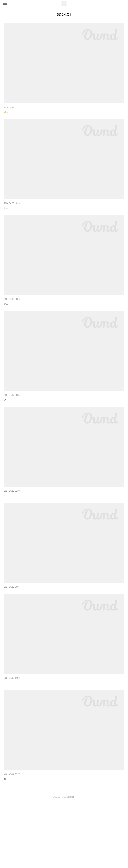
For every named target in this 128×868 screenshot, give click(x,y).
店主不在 (9, 217)
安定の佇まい (11, 835)
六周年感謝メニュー (14, 426)
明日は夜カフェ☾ (13, 321)
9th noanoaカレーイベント (19, 112)
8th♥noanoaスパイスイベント (20, 530)
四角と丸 (9, 635)
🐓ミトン (9, 731)
